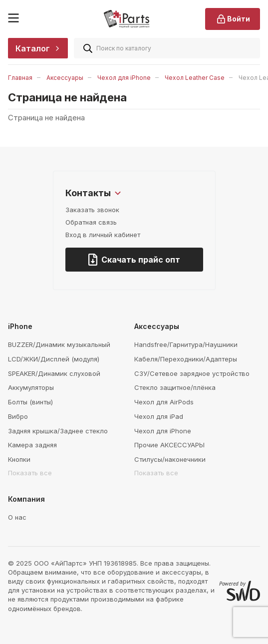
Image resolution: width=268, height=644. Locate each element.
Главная (20, 78)
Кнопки (19, 459)
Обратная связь (91, 222)
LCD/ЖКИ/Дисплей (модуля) (54, 359)
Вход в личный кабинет (103, 235)
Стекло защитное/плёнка (175, 387)
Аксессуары (65, 78)
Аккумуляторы (31, 387)
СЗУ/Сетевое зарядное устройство (192, 373)
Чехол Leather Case (195, 78)
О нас (17, 517)
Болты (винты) (30, 402)
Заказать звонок (92, 210)
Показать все (30, 473)
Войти (233, 19)
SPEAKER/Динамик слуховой (54, 373)
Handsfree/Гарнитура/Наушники (186, 344)
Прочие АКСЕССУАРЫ (169, 445)
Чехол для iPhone (124, 78)
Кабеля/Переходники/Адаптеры (186, 359)
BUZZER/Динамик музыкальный (59, 344)
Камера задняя (32, 445)
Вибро (18, 416)
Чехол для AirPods (164, 402)
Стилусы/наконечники (170, 459)
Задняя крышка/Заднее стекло (58, 431)
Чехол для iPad (159, 416)
